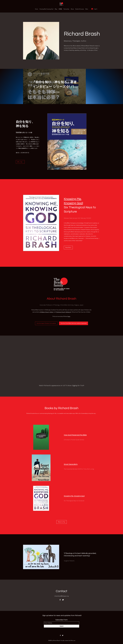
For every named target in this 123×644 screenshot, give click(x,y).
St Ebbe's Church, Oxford (47, 312)
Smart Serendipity (71, 464)
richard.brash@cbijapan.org (61, 596)
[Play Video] (54, 92)
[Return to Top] (62, 522)
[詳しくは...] (20, 162)
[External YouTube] (61, 362)
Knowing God (73, 203)
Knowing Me (72, 199)
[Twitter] (63, 600)
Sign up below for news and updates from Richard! (62, 615)
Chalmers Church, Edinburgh (64, 312)
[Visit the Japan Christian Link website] (46, 323)
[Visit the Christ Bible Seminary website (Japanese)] (74, 323)
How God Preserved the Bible (75, 435)
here (69, 316)
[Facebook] (60, 600)
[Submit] (61, 626)
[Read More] (68, 248)
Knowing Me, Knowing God (74, 496)
